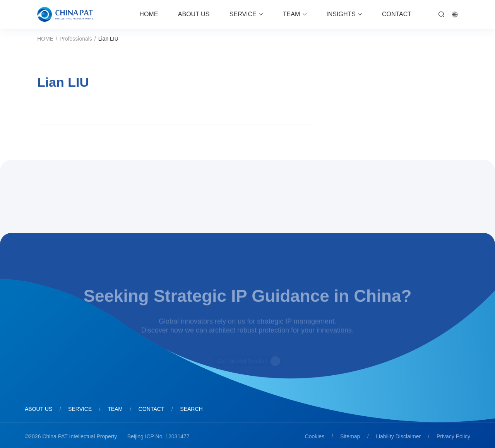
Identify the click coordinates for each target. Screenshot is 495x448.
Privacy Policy (453, 436)
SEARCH (191, 409)
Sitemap (350, 436)
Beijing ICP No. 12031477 (158, 436)
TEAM (291, 14)
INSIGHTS (341, 14)
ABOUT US (194, 14)
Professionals (76, 39)
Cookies (315, 436)
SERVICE (243, 14)
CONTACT (397, 14)
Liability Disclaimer (398, 436)
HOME (149, 14)
